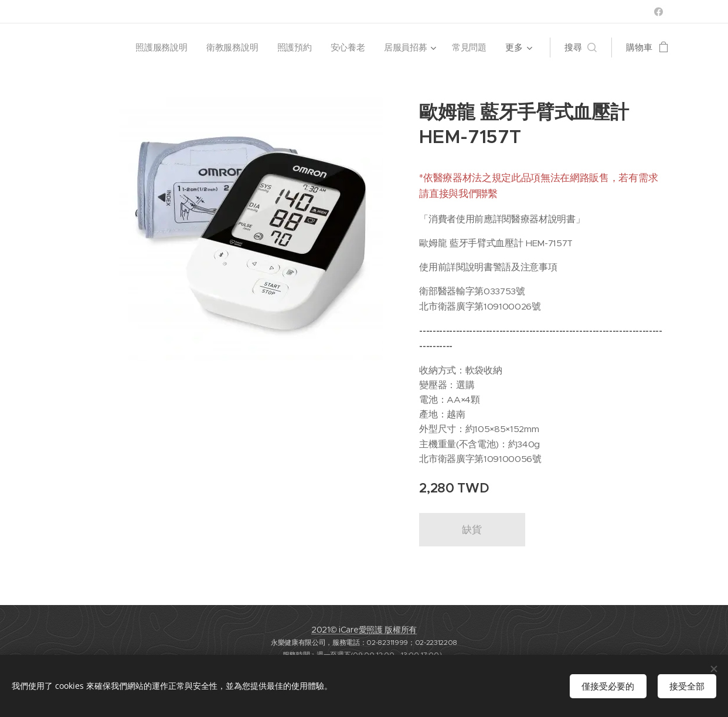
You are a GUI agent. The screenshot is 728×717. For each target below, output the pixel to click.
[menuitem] (161, 47)
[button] (581, 47)
